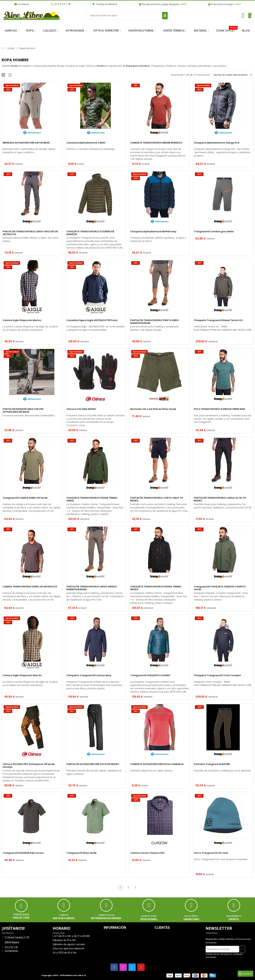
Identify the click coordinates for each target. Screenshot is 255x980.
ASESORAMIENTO (234, 916)
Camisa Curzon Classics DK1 (147, 853)
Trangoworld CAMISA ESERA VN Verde (25, 498)
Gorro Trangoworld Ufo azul (211, 853)
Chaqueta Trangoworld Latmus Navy (89, 676)
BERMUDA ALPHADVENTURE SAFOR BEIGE (26, 143)
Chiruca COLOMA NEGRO (81, 409)
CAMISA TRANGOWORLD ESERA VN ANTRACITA (30, 587)
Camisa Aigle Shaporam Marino (22, 320)
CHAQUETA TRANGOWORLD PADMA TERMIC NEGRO (156, 588)
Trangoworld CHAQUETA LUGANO (150, 676)
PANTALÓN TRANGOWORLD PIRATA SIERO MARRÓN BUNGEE (155, 322)
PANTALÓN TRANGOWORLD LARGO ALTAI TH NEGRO (220, 499)
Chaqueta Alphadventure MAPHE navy (153, 232)
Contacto (22, 4)
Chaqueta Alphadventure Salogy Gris (217, 143)
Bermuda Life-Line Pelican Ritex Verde (153, 409)
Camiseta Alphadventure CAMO (86, 143)
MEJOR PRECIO (191, 916)
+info (183, 4)
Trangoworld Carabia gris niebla (214, 232)
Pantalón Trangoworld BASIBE (212, 764)
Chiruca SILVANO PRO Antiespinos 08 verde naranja (29, 766)
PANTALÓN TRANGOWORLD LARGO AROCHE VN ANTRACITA (30, 233)
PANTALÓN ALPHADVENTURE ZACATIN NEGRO (93, 764)
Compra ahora (21, 915)
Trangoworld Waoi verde (82, 853)
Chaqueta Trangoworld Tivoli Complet (217, 676)
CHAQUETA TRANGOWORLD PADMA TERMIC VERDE (92, 499)
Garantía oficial (106, 915)
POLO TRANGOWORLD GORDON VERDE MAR (219, 409)
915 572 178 (61, 4)
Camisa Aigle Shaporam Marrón (22, 676)
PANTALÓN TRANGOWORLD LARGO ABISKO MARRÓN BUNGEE (92, 588)
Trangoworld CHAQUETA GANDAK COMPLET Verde (220, 588)
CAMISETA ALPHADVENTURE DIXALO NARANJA (157, 764)
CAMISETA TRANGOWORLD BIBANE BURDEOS (156, 143)
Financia (64, 915)
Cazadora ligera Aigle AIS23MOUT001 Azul (92, 320)
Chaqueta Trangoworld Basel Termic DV (218, 320)
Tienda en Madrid (105, 4)
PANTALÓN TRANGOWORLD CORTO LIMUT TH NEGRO (157, 499)
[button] (12, 31)
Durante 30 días (149, 916)
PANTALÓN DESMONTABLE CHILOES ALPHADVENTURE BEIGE (23, 411)
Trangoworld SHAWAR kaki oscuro (23, 853)
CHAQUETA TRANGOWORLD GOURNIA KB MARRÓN (90, 233)
